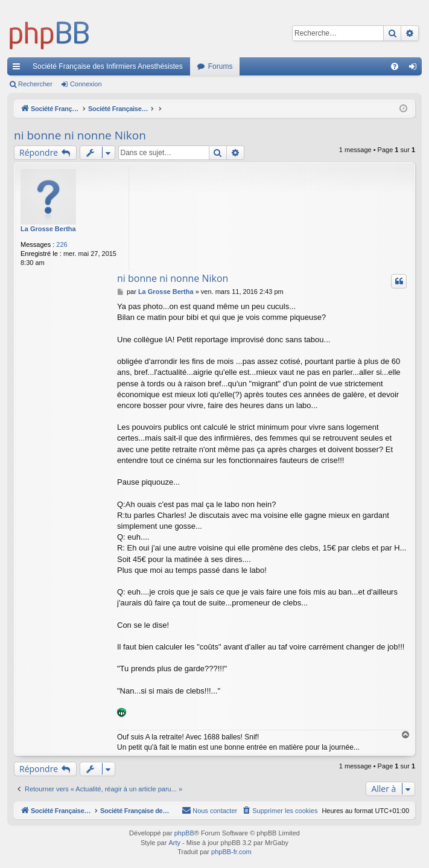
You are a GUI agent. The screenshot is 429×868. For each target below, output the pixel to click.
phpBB (184, 834)
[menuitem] (395, 66)
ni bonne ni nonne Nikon (80, 135)
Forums (221, 66)
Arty (174, 843)
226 (62, 244)
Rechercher (35, 84)
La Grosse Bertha (48, 229)
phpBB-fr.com (231, 852)
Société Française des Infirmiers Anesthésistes (108, 66)
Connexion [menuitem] (415, 69)
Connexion (86, 84)
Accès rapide (19, 69)
